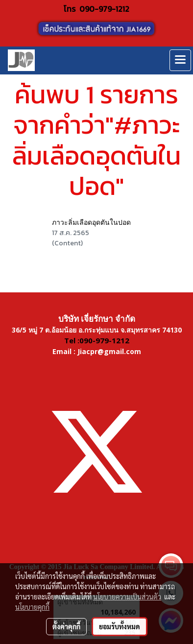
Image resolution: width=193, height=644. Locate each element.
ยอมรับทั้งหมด (120, 626)
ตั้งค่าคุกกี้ (66, 626)
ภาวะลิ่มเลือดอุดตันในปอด (91, 222)
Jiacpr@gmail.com (109, 351)
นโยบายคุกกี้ (32, 607)
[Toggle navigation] (180, 60)
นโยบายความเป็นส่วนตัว (127, 596)
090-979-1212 (104, 9)
